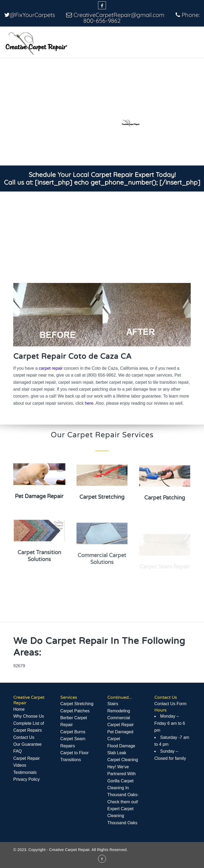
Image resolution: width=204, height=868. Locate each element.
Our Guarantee (27, 744)
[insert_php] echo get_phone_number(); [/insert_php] (118, 182)
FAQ (18, 751)
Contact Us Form (170, 704)
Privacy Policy (27, 779)
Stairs (113, 704)
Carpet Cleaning (123, 760)
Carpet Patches (75, 711)
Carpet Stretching (77, 704)
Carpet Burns (73, 732)
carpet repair (51, 368)
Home (19, 709)
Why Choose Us (29, 716)
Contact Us (24, 737)
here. (90, 403)
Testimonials (25, 772)
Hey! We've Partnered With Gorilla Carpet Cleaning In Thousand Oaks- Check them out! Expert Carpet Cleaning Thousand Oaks (123, 795)
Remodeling (119, 711)
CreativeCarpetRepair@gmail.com (119, 15)
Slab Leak (117, 753)
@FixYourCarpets (32, 15)
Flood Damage (121, 746)
